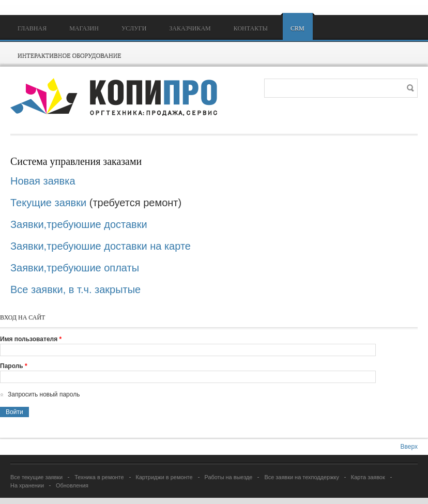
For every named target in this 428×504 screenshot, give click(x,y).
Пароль (14, 366)
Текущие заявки (48, 203)
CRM (297, 28)
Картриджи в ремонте (164, 477)
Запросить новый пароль (44, 394)
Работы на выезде (229, 477)
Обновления (72, 485)
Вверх (409, 447)
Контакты (251, 28)
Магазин (84, 28)
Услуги (134, 28)
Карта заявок (368, 477)
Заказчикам (190, 28)
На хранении (27, 485)
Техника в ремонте (99, 477)
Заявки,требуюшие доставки (79, 224)
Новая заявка (44, 181)
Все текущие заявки (36, 477)
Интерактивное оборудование (70, 55)
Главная (32, 28)
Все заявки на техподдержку (301, 477)
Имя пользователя (31, 339)
